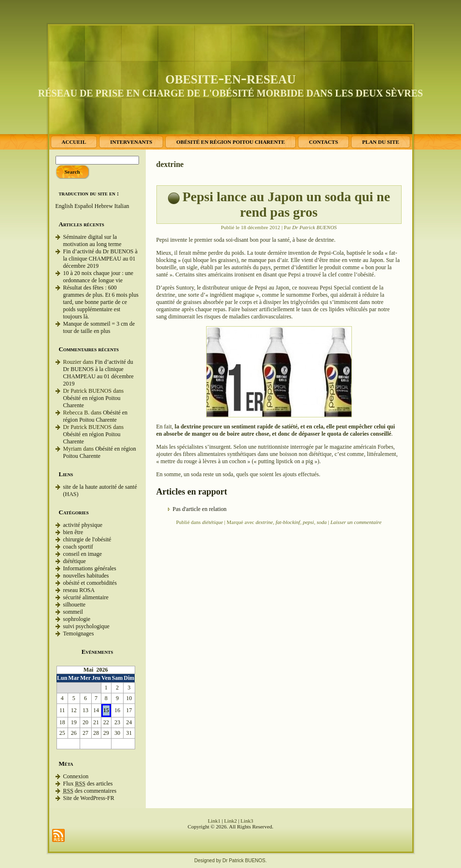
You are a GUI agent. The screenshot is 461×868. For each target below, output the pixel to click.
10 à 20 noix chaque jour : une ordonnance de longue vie (98, 277)
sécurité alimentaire (86, 597)
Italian (122, 206)
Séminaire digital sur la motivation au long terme (92, 241)
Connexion (76, 776)
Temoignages (79, 634)
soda (322, 522)
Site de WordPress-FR (89, 798)
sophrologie (77, 619)
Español (84, 206)
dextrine (264, 522)
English (64, 206)
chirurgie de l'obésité (87, 539)
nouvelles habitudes (86, 576)
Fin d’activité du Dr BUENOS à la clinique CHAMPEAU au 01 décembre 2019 (100, 259)
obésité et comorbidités (90, 583)
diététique (75, 561)
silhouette (75, 605)
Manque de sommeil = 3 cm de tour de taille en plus (99, 327)
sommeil (73, 612)
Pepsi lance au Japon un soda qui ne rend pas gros (286, 204)
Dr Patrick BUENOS (314, 227)
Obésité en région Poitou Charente (96, 416)
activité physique (83, 525)
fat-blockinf (288, 522)
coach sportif (78, 547)
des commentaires (90, 791)
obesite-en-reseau (231, 78)
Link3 (247, 821)
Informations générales (90, 568)
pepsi (308, 522)
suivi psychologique (86, 626)
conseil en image (83, 554)
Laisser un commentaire (356, 522)
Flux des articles (88, 784)
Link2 (230, 821)
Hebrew (104, 206)
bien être (73, 532)
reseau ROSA (79, 590)
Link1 (214, 821)
